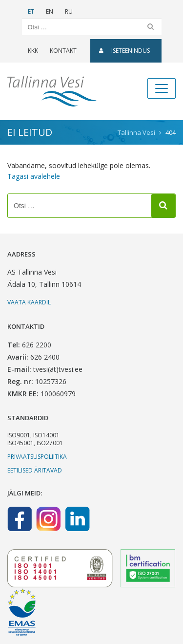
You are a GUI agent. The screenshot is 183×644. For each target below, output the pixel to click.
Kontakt (63, 51)
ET (31, 11)
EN (50, 11)
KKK (33, 51)
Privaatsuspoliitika (37, 457)
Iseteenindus (124, 51)
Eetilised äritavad (35, 470)
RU (69, 11)
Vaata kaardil (29, 302)
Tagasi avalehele (34, 176)
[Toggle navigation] (162, 88)
